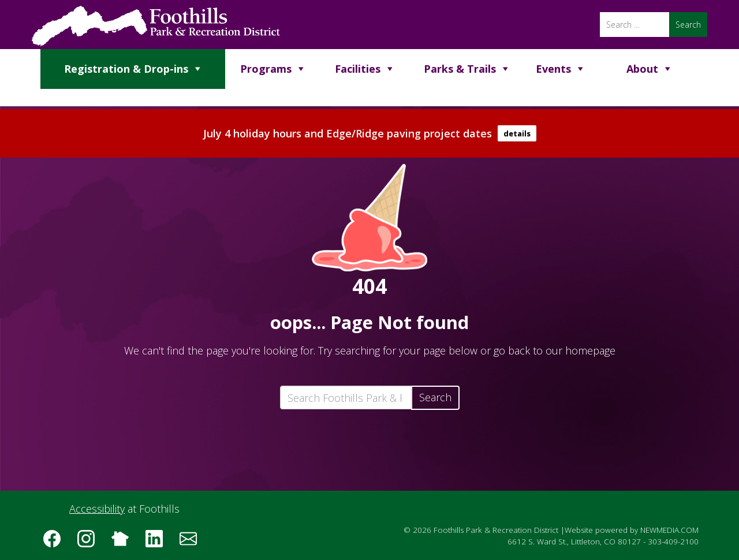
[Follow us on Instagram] (90, 543)
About (642, 69)
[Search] (635, 25)
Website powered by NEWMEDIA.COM (632, 530)
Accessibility (97, 509)
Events (553, 69)
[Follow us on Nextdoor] (124, 543)
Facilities (358, 69)
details (517, 133)
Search (435, 397)
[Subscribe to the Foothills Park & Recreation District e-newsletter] (192, 543)
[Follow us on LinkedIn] (158, 543)
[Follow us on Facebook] (56, 543)
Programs (266, 69)
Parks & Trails (460, 69)
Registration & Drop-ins (126, 69)
